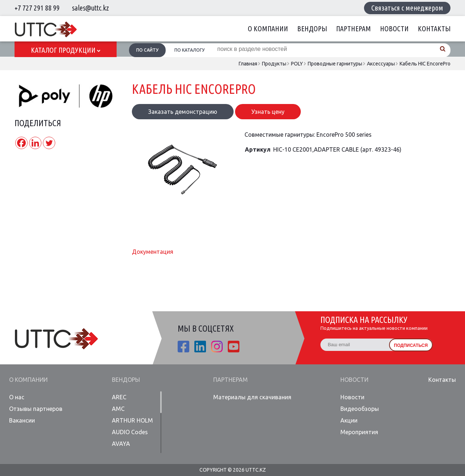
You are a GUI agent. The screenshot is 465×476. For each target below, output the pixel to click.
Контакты (434, 29)
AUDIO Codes (130, 432)
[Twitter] (49, 143)
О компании (268, 29)
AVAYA (121, 444)
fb (183, 347)
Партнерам (353, 29)
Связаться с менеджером (407, 8)
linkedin (200, 347)
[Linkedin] (35, 143)
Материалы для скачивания (252, 397)
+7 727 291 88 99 (37, 8)
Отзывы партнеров (36, 409)
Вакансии (22, 420)
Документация (153, 252)
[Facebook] (21, 143)
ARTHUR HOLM (132, 420)
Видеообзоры (360, 409)
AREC (119, 397)
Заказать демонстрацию (183, 112)
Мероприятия (359, 432)
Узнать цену (268, 112)
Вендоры (312, 29)
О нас (17, 397)
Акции (349, 420)
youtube (234, 347)
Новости (394, 29)
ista (217, 347)
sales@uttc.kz (90, 8)
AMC (118, 409)
